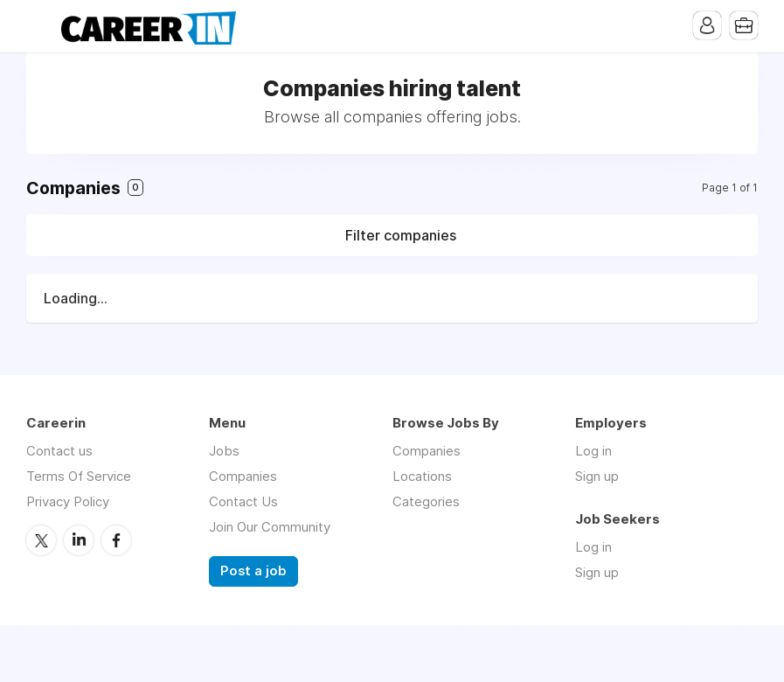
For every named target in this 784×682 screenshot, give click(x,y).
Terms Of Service (79, 476)
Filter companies (401, 235)
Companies (243, 476)
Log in (593, 451)
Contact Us (243, 501)
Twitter (41, 540)
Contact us (59, 451)
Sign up (597, 476)
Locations (422, 476)
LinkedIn (79, 540)
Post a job (253, 571)
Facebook (116, 540)
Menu (39, 26)
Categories (426, 501)
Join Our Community (270, 527)
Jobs (224, 451)
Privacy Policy (68, 501)
